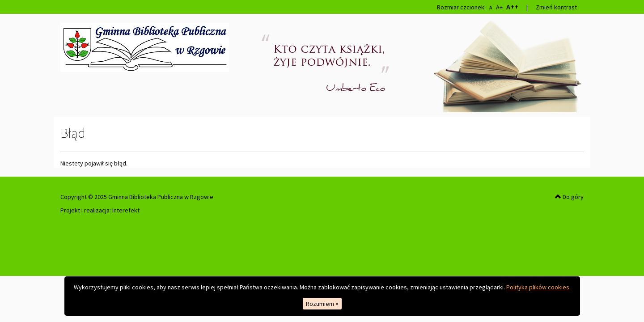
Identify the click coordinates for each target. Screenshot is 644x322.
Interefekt (126, 210)
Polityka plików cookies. (538, 287)
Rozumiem (322, 304)
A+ (499, 7)
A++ (512, 7)
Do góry (569, 197)
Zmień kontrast (556, 7)
